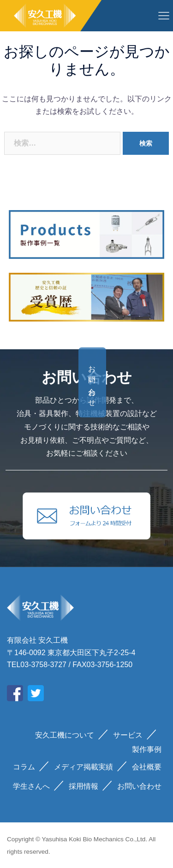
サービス (128, 735)
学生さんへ (31, 786)
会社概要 (147, 767)
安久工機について (65, 735)
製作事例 (147, 749)
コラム (24, 767)
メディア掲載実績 (84, 767)
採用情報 (84, 786)
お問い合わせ (154, 382)
